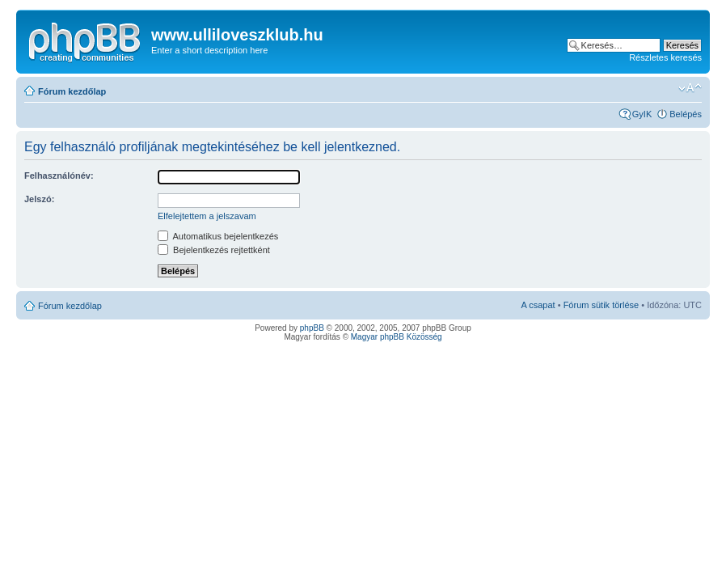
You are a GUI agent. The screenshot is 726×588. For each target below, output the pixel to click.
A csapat (538, 305)
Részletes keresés (665, 57)
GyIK (642, 114)
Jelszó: (39, 199)
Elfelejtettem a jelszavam (207, 216)
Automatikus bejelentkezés (218, 236)
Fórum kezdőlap (72, 91)
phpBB (312, 328)
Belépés (686, 114)
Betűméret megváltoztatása (690, 88)
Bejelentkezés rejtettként (214, 250)
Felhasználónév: (59, 176)
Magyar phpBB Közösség (397, 337)
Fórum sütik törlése (601, 305)
